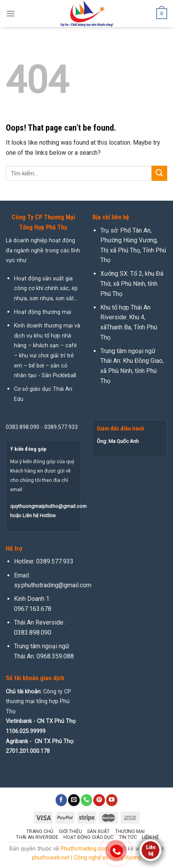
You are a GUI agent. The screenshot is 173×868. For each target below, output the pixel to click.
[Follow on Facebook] (61, 800)
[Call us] (87, 800)
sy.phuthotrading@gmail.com (53, 585)
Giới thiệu (70, 831)
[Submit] (159, 173)
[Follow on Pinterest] (99, 800)
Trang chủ (40, 831)
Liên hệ (150, 837)
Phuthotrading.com (85, 849)
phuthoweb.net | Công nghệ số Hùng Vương (86, 858)
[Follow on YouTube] (112, 800)
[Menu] (10, 13)
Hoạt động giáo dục (88, 837)
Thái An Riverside (37, 837)
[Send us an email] (74, 800)
